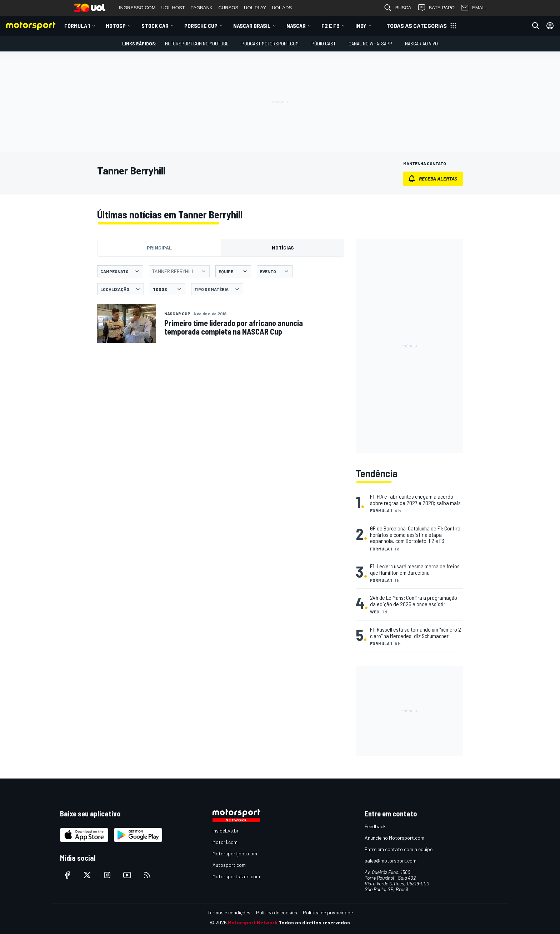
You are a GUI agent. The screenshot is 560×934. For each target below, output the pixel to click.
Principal (159, 248)
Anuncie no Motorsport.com (394, 838)
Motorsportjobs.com (235, 853)
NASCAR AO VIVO (421, 43)
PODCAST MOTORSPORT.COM (270, 43)
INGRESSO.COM (137, 8)
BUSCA (397, 8)
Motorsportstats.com (236, 876)
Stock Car (155, 26)
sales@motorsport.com (391, 861)
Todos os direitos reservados (314, 922)
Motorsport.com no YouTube (197, 43)
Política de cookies (277, 912)
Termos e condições (229, 912)
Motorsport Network (253, 922)
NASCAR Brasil (252, 26)
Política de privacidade (328, 912)
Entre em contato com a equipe (399, 849)
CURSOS (228, 8)
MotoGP (116, 26)
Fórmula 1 (77, 26)
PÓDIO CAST (324, 43)
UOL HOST (173, 8)
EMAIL (473, 8)
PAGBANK (202, 8)
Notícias (283, 248)
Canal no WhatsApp (370, 43)
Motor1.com (225, 842)
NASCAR (296, 26)
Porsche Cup (201, 26)
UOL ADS (282, 8)
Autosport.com (229, 865)
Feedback (375, 826)
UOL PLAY (255, 8)
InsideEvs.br (226, 831)
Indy (361, 26)
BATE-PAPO (436, 8)
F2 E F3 (331, 26)
